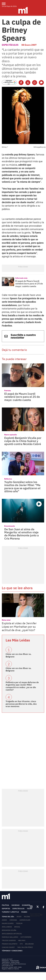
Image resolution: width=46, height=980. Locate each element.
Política (5, 905)
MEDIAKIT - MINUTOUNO (10, 961)
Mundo (24, 912)
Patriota (8, 391)
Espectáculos (10, 45)
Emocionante (10, 526)
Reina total (6, 620)
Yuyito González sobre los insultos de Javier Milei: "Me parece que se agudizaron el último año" (22, 487)
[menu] (5, 4)
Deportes (6, 909)
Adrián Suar (25, 920)
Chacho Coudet (8, 947)
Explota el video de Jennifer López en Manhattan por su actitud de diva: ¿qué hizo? (19, 627)
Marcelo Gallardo (10, 937)
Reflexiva (8, 479)
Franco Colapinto (10, 944)
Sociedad (16, 905)
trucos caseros (9, 940)
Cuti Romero (26, 937)
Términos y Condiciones (12, 951)
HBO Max (22, 940)
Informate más (21, 278)
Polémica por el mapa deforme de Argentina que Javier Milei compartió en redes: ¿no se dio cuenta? (22, 686)
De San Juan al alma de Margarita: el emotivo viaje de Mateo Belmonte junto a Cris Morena (22, 534)
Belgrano (29, 944)
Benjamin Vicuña (9, 930)
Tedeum (19, 923)
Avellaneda (7, 927)
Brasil (17, 927)
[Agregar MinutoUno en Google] (9, 82)
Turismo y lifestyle (10, 912)
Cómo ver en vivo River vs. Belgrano (19, 655)
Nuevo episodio (11, 435)
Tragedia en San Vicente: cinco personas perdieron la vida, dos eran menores (21, 704)
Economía (26, 905)
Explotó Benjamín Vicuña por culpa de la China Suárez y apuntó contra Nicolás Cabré (23, 441)
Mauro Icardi (8, 923)
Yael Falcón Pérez (25, 947)
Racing (27, 917)
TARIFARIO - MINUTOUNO (11, 962)
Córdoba (13, 920)
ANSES (4, 920)
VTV (21, 944)
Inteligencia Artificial (12, 934)
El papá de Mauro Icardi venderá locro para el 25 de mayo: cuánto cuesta (29, 284)
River (19, 917)
